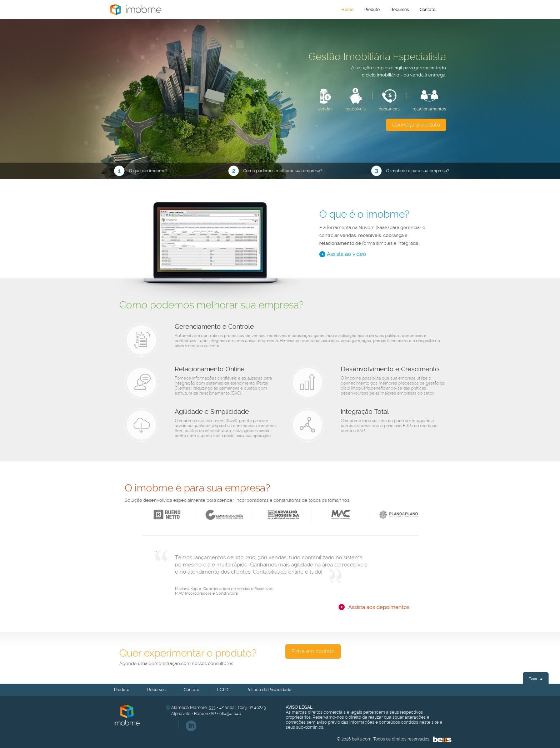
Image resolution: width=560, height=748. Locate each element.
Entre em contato (313, 652)
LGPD (223, 690)
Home (135, 10)
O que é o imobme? (141, 171)
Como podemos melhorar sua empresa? (275, 171)
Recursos (400, 10)
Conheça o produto (416, 125)
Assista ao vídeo (343, 254)
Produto (372, 10)
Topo (536, 678)
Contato (427, 10)
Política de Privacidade (269, 690)
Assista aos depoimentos (379, 607)
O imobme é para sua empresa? (409, 171)
